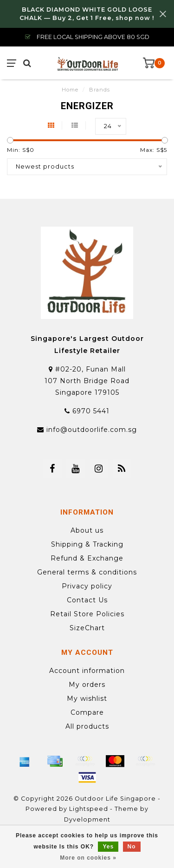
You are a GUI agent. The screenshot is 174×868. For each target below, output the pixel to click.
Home (70, 90)
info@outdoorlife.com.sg (92, 430)
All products (87, 726)
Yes (108, 847)
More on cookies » (88, 858)
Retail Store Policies (87, 614)
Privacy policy (87, 586)
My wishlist (87, 698)
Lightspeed (89, 809)
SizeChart (87, 628)
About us (87, 530)
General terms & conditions (87, 572)
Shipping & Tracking (87, 544)
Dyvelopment (87, 819)
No (132, 847)
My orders (87, 685)
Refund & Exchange (87, 558)
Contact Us (87, 600)
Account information (87, 671)
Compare (87, 712)
